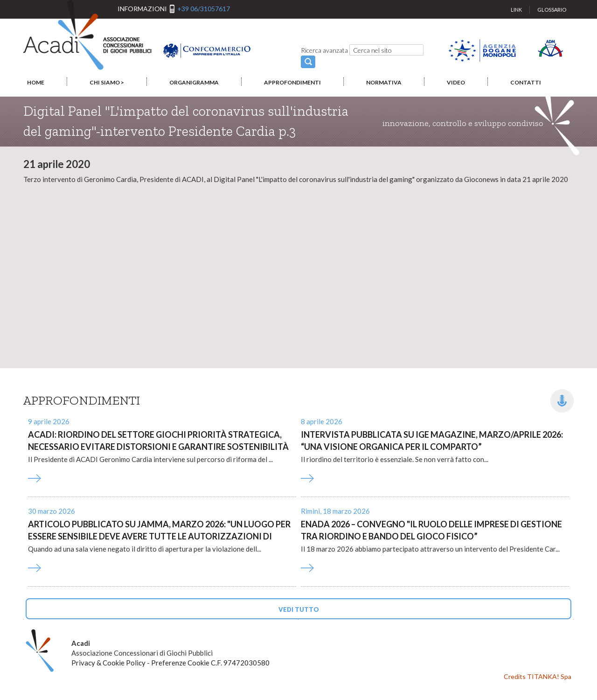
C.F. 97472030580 (240, 663)
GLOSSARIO (552, 10)
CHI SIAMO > (107, 82)
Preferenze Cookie (180, 663)
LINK (516, 10)
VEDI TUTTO (299, 609)
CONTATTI (526, 82)
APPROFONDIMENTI (292, 82)
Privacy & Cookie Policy (108, 663)
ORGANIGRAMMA (194, 82)
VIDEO (456, 82)
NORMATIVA (384, 82)
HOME (36, 82)
